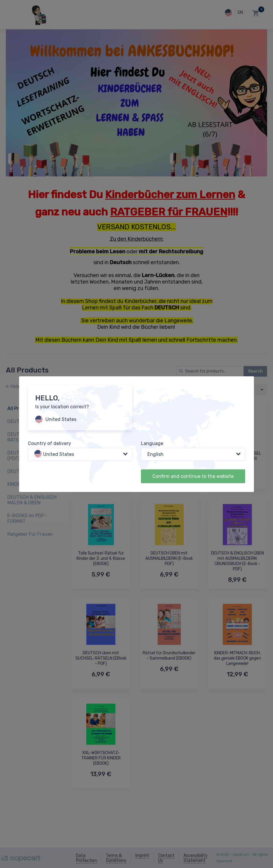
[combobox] (80, 454)
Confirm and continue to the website (193, 476)
